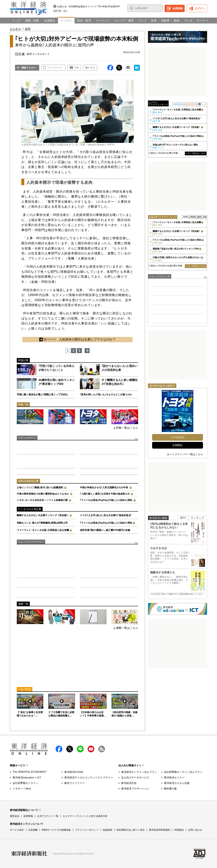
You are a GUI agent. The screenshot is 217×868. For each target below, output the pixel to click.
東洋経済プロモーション (135, 789)
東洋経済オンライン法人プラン (139, 772)
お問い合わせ (195, 830)
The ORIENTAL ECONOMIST (30, 772)
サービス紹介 (17, 830)
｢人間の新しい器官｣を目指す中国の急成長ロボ (105, 494)
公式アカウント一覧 (48, 816)
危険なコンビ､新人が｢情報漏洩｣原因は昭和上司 (42, 523)
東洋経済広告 (129, 783)
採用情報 (28, 816)
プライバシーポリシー (87, 830)
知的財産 (108, 830)
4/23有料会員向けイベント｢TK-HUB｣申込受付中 (94, 7)
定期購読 (178, 445)
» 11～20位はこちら (196, 266)
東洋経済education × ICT (27, 778)
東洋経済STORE (74, 772)
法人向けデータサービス (135, 778)
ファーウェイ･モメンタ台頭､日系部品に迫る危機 (43, 530)
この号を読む (178, 437)
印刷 (77, 68)
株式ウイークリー (75, 783)
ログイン (200, 8)
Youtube (91, 749)
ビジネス (15, 29)
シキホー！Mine (22, 789)
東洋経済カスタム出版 (177, 783)
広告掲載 (33, 830)
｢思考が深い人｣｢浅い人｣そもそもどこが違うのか (106, 395)
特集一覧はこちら (127, 428)
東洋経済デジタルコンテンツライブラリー (89, 778)
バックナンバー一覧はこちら (186, 454)
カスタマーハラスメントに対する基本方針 (85, 816)
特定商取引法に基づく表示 (131, 830)
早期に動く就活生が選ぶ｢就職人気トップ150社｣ (42, 395)
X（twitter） (70, 749)
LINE (80, 749)
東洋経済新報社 (29, 854)
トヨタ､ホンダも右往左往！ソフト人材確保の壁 (42, 500)
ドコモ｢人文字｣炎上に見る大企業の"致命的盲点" (106, 515)
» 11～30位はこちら (196, 153)
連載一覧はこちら (127, 628)
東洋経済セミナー (174, 778)
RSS (102, 749)
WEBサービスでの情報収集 (56, 830)
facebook (59, 749)
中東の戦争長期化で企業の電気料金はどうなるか (43, 494)
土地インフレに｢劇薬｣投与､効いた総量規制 (40, 487)
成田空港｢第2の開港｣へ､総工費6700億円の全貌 (105, 530)
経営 (28, 29)
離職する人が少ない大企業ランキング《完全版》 (43, 515)
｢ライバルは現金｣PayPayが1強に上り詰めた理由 (106, 500)
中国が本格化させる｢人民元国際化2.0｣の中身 (104, 487)
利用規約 (179, 830)
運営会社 (15, 816)
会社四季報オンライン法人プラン (183, 772)
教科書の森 (170, 789)
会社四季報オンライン (25, 783)
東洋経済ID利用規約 (160, 830)
